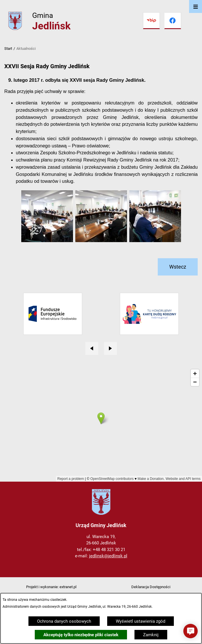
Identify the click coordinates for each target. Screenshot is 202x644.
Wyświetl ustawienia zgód (141, 621)
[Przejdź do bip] (151, 21)
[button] (47, 241)
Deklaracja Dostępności (151, 587)
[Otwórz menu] (196, 6)
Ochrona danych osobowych (64, 621)
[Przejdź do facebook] (173, 21)
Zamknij (151, 635)
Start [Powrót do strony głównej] (8, 49)
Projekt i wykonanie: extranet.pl (51, 587)
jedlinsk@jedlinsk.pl (108, 556)
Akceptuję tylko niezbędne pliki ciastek (81, 635)
